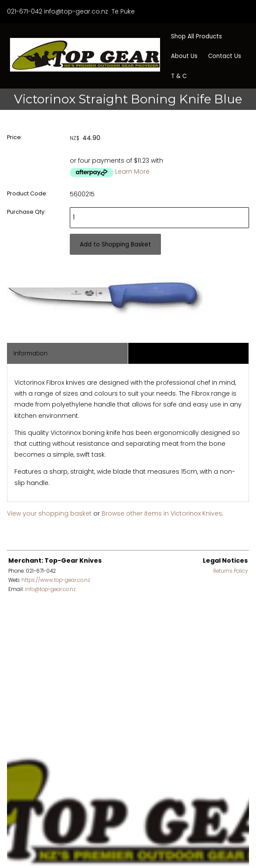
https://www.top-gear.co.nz (56, 580)
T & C (179, 76)
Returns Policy (230, 571)
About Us (184, 56)
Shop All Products (196, 36)
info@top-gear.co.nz (76, 11)
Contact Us (225, 56)
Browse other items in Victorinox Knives (162, 513)
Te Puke (122, 11)
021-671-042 (25, 11)
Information (31, 354)
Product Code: (27, 193)
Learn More (132, 171)
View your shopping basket (49, 513)
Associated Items (160, 354)
